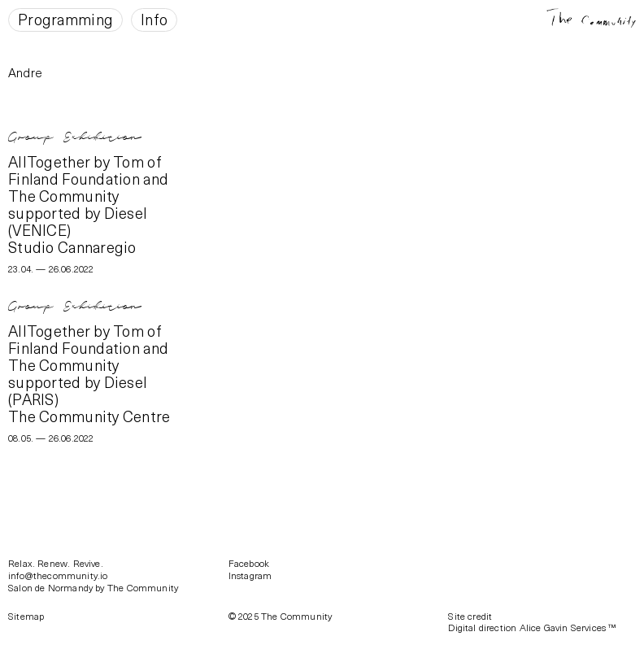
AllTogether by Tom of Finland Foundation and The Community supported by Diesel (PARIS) (88, 364)
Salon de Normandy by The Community (93, 587)
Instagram (250, 575)
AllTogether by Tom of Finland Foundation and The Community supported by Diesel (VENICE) (88, 195)
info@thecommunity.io (58, 575)
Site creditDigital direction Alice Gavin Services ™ (532, 622)
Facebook (249, 563)
